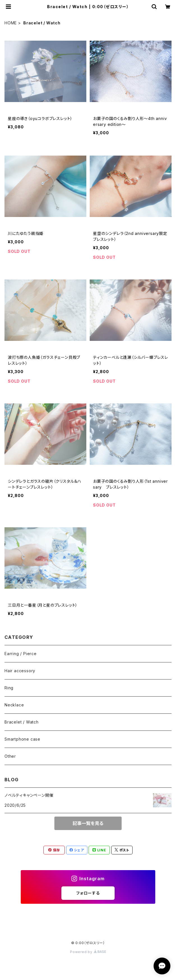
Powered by (88, 952)
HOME (11, 23)
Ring (9, 688)
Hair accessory (20, 671)
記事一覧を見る (88, 823)
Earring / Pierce (21, 654)
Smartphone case (22, 739)
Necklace (14, 705)
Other (10, 756)
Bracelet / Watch (22, 722)
